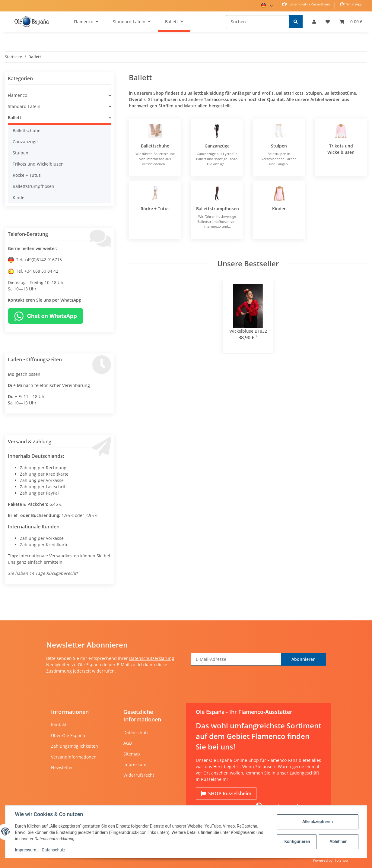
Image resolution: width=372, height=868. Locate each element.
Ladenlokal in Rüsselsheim (309, 4)
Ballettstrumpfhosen (218, 209)
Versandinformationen (74, 757)
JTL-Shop (341, 860)
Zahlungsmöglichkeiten (75, 746)
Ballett (15, 117)
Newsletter (62, 767)
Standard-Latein (24, 106)
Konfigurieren (297, 841)
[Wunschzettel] (328, 22)
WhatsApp (354, 4)
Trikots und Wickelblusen (38, 164)
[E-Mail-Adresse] (236, 659)
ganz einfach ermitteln (40, 562)
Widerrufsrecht (139, 775)
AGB (128, 743)
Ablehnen (338, 841)
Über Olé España (68, 735)
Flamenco (17, 95)
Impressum (135, 764)
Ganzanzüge (217, 146)
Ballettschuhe (155, 146)
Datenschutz (136, 732)
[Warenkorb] (351, 22)
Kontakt (59, 725)
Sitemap (132, 754)
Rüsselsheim (226, 794)
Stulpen (279, 146)
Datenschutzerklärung (152, 658)
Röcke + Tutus (155, 209)
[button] (314, 22)
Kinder (279, 209)
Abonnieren (304, 659)
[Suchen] (258, 22)
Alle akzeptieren (318, 822)
